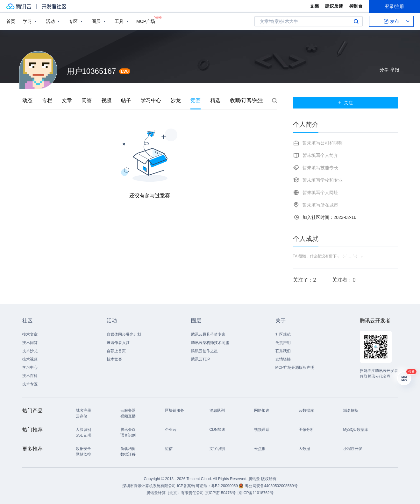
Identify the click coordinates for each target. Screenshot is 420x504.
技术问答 (30, 343)
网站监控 (83, 454)
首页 (11, 21)
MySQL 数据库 (356, 430)
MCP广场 (146, 21)
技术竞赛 (114, 359)
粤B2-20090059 (225, 486)
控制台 (356, 6)
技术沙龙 (30, 351)
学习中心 (151, 100)
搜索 (356, 21)
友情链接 (283, 359)
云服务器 (128, 410)
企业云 (171, 430)
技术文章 (30, 334)
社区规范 (283, 334)
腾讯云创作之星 (204, 351)
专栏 (47, 100)
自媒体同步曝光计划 (124, 334)
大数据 (304, 449)
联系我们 (283, 351)
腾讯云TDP (201, 359)
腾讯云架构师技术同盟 (210, 343)
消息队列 (217, 410)
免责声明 (283, 343)
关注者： (344, 280)
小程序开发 (353, 449)
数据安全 (83, 449)
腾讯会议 (128, 430)
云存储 (82, 416)
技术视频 (30, 359)
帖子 (126, 100)
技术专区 (30, 384)
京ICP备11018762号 (256, 493)
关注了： (305, 280)
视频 (106, 100)
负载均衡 (128, 449)
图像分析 (306, 430)
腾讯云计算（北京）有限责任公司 (175, 493)
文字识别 (217, 449)
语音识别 (128, 435)
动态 (27, 100)
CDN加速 (217, 430)
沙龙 (176, 100)
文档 (314, 6)
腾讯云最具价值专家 (208, 334)
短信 (169, 449)
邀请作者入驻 (118, 343)
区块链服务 (174, 410)
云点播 (260, 449)
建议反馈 (334, 6)
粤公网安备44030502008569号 (271, 486)
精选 (215, 100)
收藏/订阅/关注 (247, 100)
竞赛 (196, 100)
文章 (67, 100)
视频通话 (262, 430)
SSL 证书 (84, 435)
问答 (87, 100)
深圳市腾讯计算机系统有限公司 (149, 486)
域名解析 (351, 410)
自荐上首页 (116, 351)
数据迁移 (128, 454)
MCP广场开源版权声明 (295, 367)
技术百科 (30, 376)
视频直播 (128, 416)
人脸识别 (83, 430)
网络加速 (262, 410)
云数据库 (306, 410)
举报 (395, 70)
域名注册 (83, 410)
